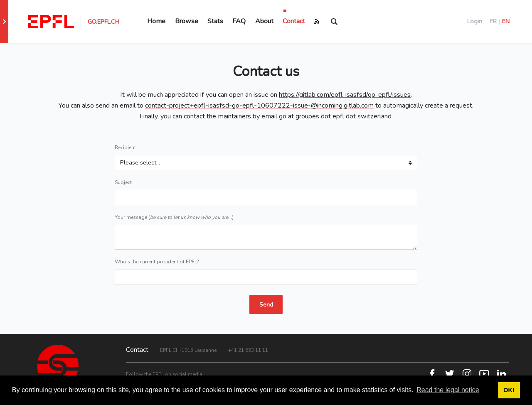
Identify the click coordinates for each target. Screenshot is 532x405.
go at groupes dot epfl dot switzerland (335, 116)
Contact (294, 21)
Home (156, 21)
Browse (187, 21)
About (264, 21)
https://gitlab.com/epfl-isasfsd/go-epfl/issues (345, 95)
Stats (215, 21)
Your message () (174, 217)
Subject (123, 182)
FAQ (239, 21)
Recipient (125, 147)
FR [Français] (493, 21)
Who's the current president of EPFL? (157, 262)
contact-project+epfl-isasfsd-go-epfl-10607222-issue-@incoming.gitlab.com (259, 106)
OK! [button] (509, 390)
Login (475, 21)
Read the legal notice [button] (448, 390)
